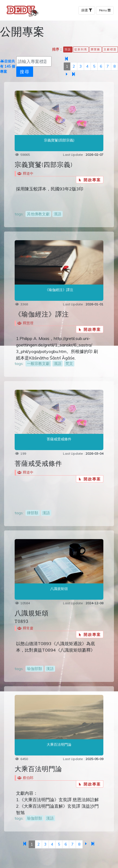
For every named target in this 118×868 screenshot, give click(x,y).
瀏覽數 (95, 49)
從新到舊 (81, 49)
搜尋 (25, 72)
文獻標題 (110, 49)
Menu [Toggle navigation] (105, 10)
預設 (68, 49)
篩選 (87, 10)
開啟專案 (90, 180)
